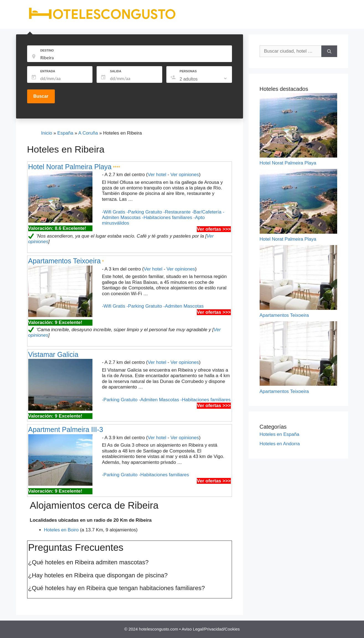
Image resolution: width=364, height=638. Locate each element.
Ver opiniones (185, 175)
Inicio (47, 133)
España (65, 133)
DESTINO (47, 50)
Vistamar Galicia (53, 354)
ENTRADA (48, 71)
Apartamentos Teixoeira (64, 261)
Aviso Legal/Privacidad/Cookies (211, 629)
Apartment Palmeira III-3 (66, 429)
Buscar (41, 96)
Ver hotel (157, 175)
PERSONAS (188, 71)
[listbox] (204, 79)
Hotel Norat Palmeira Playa (70, 167)
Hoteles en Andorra (280, 444)
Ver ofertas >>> (214, 229)
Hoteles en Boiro (61, 530)
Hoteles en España (280, 434)
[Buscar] (329, 51)
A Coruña (88, 133)
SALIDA (116, 71)
